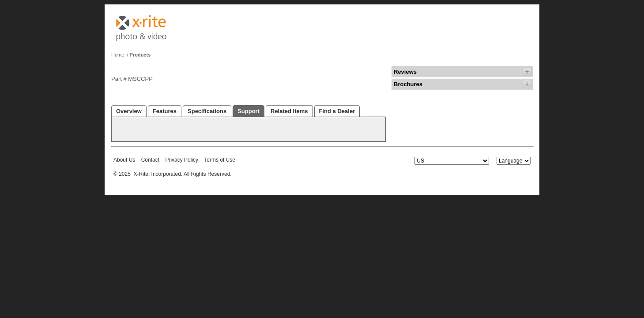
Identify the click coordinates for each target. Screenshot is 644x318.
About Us (124, 160)
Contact (150, 160)
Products (140, 55)
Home (118, 55)
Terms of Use (220, 160)
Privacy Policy (182, 160)
